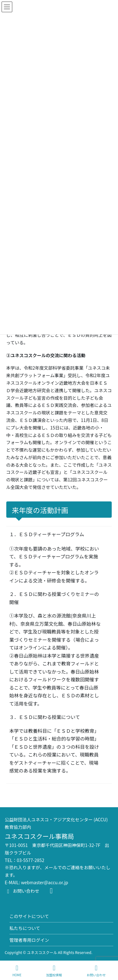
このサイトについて (29, 916)
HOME (17, 971)
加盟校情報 (54, 971)
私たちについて (25, 928)
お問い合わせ (22, 891)
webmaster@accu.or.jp (45, 882)
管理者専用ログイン (29, 940)
